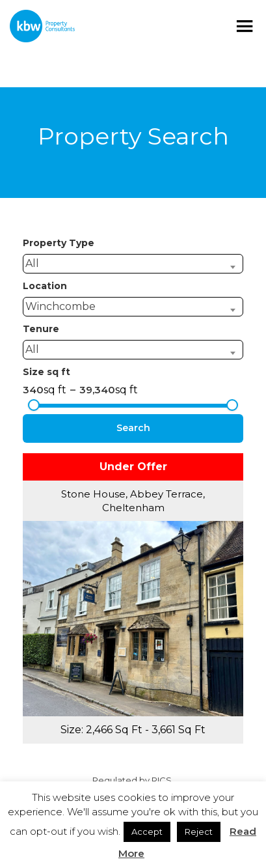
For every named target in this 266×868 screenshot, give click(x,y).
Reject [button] (199, 832)
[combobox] (133, 264)
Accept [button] (147, 832)
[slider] (34, 405)
